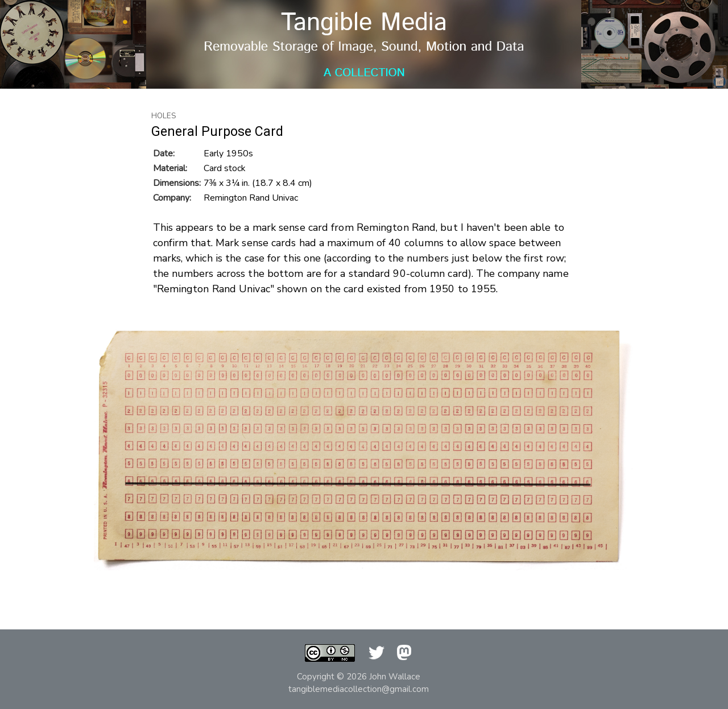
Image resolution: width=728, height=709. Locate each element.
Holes (164, 116)
